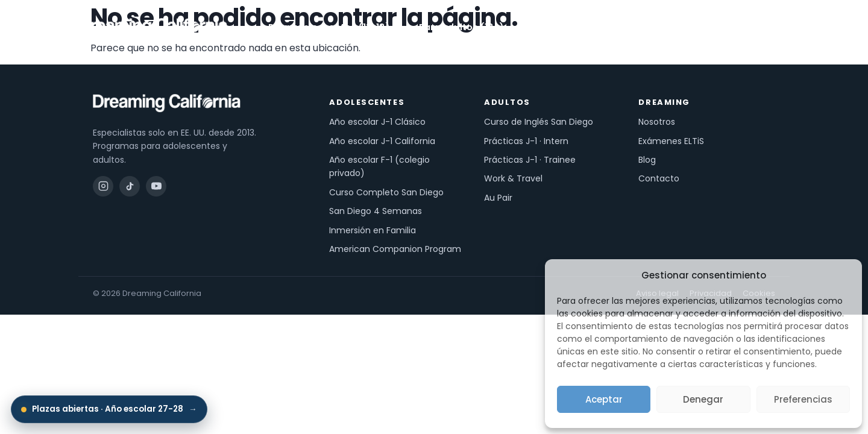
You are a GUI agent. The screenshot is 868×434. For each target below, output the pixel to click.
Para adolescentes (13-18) (335, 27)
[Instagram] (103, 186)
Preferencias (803, 399)
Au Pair (498, 198)
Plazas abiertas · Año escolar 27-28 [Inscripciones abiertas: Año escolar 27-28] (109, 409)
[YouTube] (156, 186)
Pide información (736, 27)
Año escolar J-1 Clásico (377, 122)
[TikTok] (130, 186)
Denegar (703, 399)
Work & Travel (513, 178)
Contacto (659, 178)
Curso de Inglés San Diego (539, 122)
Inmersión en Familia (373, 230)
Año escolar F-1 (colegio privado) (379, 166)
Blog (647, 160)
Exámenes (557, 27)
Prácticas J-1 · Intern (526, 141)
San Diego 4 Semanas (376, 211)
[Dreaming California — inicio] (153, 27)
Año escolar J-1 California (382, 141)
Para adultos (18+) (467, 27)
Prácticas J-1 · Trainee (530, 160)
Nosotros (621, 27)
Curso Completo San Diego (386, 192)
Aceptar (604, 399)
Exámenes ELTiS (671, 141)
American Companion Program (395, 249)
